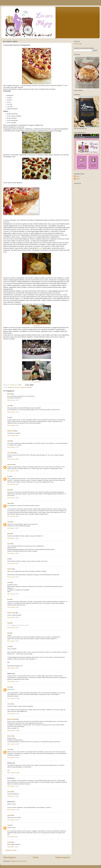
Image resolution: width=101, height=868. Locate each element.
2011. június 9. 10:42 (13, 641)
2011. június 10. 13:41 (13, 714)
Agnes (9, 503)
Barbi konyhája (12, 719)
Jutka (9, 522)
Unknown (10, 464)
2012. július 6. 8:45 (12, 837)
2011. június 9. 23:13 (13, 682)
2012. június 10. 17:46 (13, 810)
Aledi (9, 441)
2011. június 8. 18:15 (13, 459)
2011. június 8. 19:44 (13, 553)
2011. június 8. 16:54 (13, 436)
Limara (9, 704)
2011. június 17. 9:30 (13, 786)
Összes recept (78, 44)
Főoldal (36, 857)
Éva (8, 417)
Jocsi (9, 749)
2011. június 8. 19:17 (13, 528)
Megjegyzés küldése (11, 850)
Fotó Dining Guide (37, 360)
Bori (9, 599)
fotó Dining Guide (36, 326)
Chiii (9, 646)
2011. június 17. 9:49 (13, 796)
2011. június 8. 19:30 (13, 538)
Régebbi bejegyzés (63, 857)
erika (9, 406)
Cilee (9, 582)
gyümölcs (18, 387)
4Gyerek (10, 569)
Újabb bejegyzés (9, 857)
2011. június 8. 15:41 (13, 425)
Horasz (40, 248)
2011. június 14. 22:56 (13, 757)
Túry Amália (11, 453)
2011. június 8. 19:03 (13, 516)
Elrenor (9, 736)
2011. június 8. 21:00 (13, 577)
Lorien (22, 298)
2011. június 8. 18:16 (13, 471)
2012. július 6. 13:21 (13, 847)
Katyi (9, 490)
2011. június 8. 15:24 (13, 412)
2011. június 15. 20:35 (13, 773)
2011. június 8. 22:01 (13, 617)
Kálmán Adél (11, 431)
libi (8, 559)
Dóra (9, 687)
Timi (9, 825)
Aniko (9, 544)
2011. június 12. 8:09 (13, 744)
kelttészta (29, 387)
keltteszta (23, 387)
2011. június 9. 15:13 (13, 668)
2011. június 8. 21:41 (13, 594)
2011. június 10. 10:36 (13, 698)
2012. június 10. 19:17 (13, 820)
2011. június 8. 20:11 (13, 564)
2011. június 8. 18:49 (13, 498)
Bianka (9, 394)
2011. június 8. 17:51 (13, 447)
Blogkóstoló (11, 387)
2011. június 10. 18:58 (13, 731)
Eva (8, 476)
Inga (9, 623)
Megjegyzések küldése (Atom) (19, 861)
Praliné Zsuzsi (11, 613)
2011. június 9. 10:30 (13, 627)
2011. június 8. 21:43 (13, 607)
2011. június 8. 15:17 (13, 400)
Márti (9, 534)
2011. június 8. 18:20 (13, 484)
